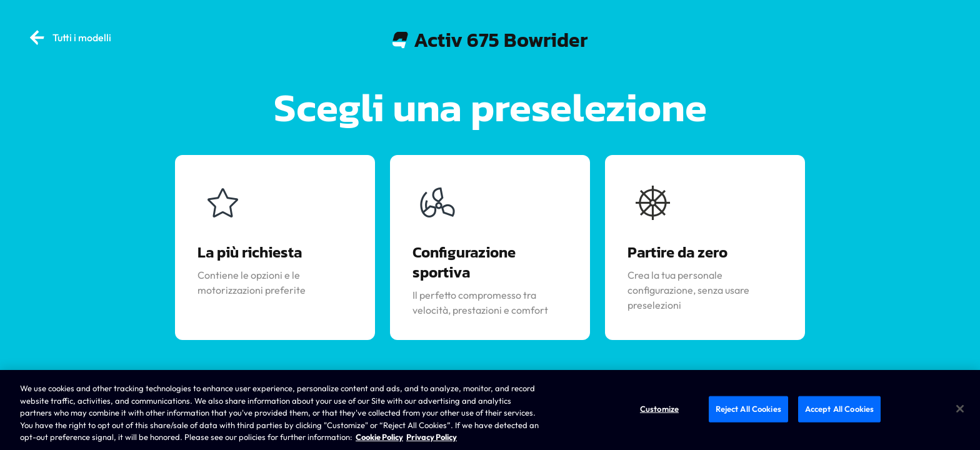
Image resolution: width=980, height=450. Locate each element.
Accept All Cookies (839, 409)
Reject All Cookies (748, 409)
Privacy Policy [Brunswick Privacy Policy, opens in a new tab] (432, 437)
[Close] (960, 409)
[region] (490, 410)
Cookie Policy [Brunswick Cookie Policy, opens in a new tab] (379, 437)
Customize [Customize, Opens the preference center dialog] (659, 409)
